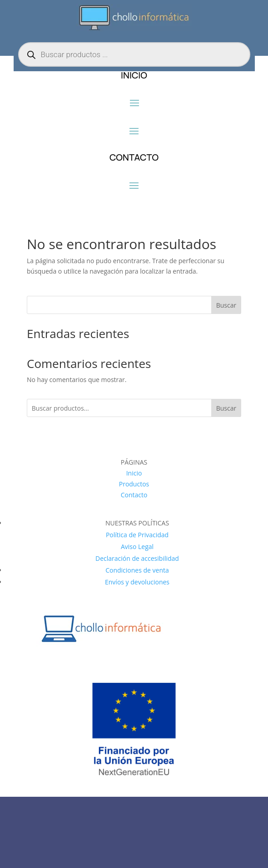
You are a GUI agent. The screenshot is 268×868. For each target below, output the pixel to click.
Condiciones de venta (137, 570)
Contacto (134, 495)
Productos (134, 484)
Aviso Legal (137, 547)
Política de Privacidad (137, 535)
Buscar (226, 305)
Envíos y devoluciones (137, 582)
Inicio (134, 473)
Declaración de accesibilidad (137, 558)
